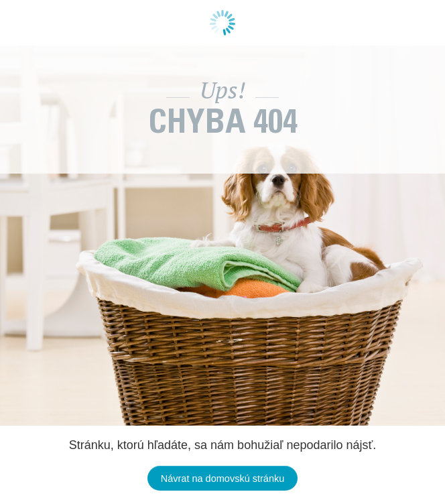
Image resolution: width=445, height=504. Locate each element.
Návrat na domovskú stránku (223, 479)
